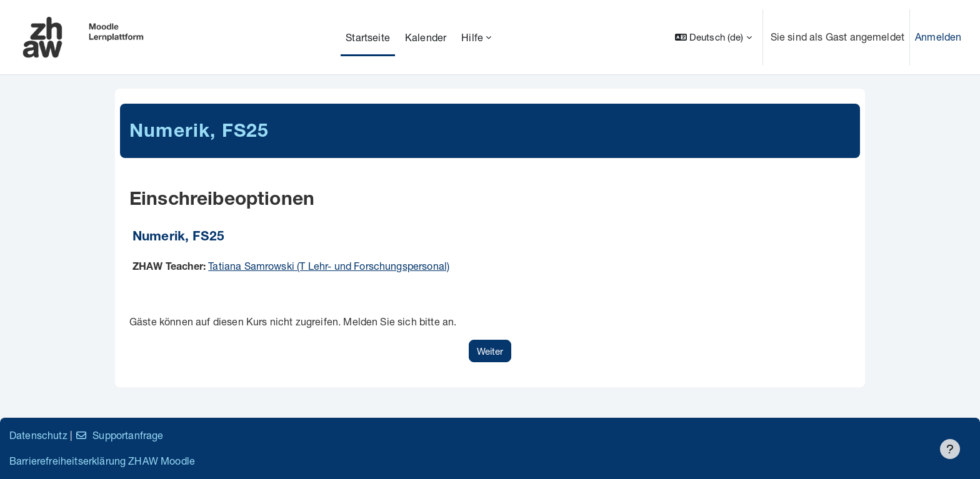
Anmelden (938, 37)
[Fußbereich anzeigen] (950, 449)
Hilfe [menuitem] (472, 37)
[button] (713, 37)
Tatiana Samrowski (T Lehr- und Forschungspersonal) (329, 266)
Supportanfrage (119, 435)
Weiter (490, 351)
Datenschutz (38, 435)
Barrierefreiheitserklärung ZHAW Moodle (102, 461)
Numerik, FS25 (178, 238)
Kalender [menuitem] (426, 37)
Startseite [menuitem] (368, 37)
